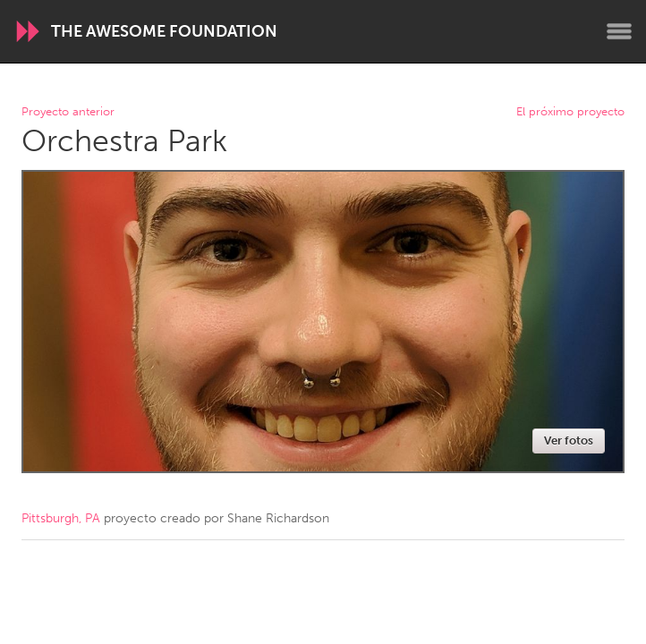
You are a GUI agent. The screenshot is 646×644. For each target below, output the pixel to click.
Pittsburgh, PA (61, 518)
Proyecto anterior (68, 112)
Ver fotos (569, 441)
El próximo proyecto (570, 112)
